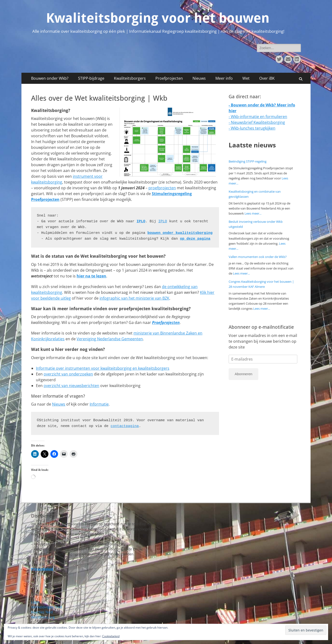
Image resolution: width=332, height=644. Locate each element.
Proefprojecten (169, 78)
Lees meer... (253, 213)
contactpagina (125, 426)
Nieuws (199, 78)
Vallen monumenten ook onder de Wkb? (258, 257)
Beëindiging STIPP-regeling (248, 161)
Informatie (99, 404)
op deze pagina (195, 239)
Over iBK (267, 78)
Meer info (224, 78)
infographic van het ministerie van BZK (134, 298)
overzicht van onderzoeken (68, 374)
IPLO (141, 221)
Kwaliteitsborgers (130, 78)
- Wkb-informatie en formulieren (258, 117)
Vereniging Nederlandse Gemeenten (110, 339)
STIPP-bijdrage (91, 78)
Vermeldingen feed (46, 607)
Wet (246, 78)
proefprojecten (162, 188)
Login (35, 602)
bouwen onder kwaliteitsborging (180, 233)
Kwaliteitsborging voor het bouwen (158, 18)
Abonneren (243, 374)
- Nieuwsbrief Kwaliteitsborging (257, 122)
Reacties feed (42, 612)
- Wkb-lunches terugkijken (252, 128)
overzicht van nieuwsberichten (71, 386)
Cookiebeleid (111, 636)
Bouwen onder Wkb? (50, 78)
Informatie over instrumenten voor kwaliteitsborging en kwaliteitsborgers (103, 368)
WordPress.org (43, 617)
